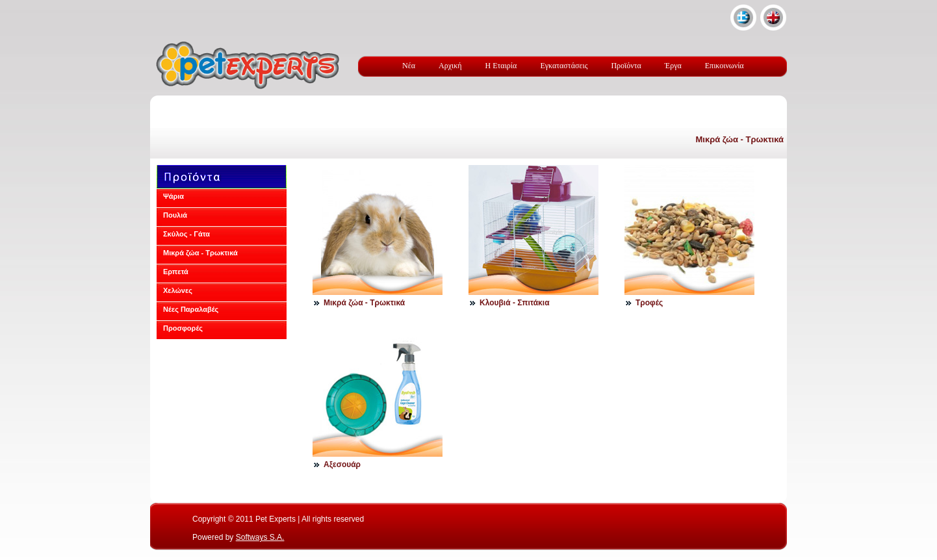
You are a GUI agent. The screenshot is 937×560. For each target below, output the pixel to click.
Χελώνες (178, 290)
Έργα (673, 66)
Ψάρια (173, 196)
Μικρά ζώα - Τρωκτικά (739, 139)
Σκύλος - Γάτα (186, 234)
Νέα (409, 66)
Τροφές (649, 303)
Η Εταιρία (501, 66)
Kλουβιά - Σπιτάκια (515, 303)
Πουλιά (175, 215)
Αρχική (450, 66)
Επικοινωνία (725, 66)
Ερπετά (176, 272)
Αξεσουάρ (342, 465)
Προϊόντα (626, 66)
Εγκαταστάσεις (564, 66)
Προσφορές (183, 328)
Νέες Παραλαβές (191, 309)
